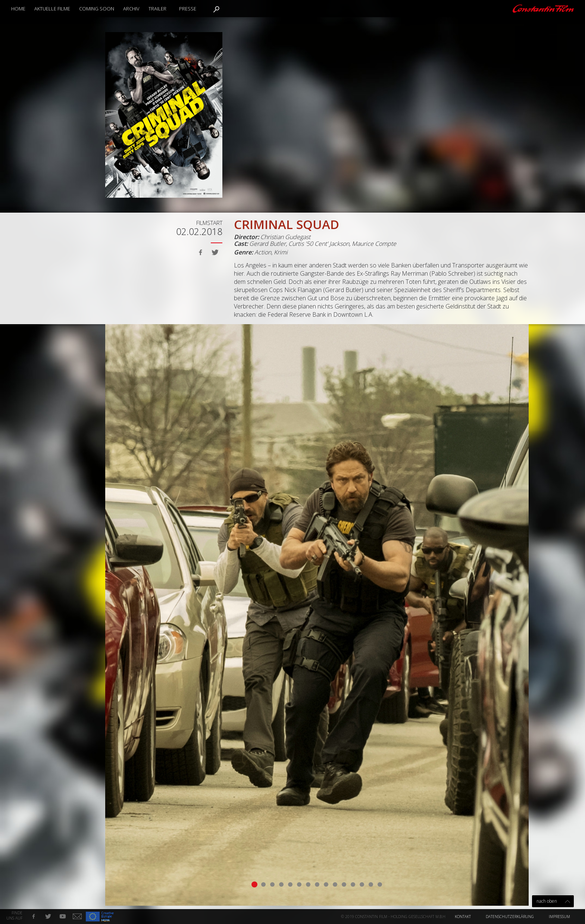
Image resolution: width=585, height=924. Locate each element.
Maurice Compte (374, 244)
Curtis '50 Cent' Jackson (319, 244)
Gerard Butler (268, 244)
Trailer (157, 9)
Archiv (131, 9)
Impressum (559, 917)
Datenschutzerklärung (510, 917)
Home (18, 9)
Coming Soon (97, 9)
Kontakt (463, 917)
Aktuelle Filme (52, 9)
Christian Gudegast (285, 237)
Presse (188, 9)
